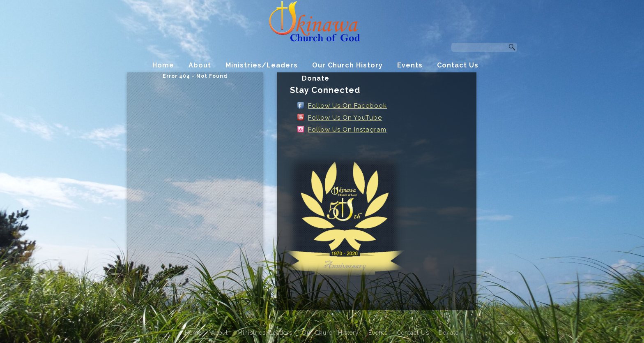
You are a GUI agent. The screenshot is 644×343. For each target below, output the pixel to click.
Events (410, 65)
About (200, 65)
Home (163, 65)
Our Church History (347, 65)
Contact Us (458, 65)
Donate (316, 78)
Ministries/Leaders (262, 65)
